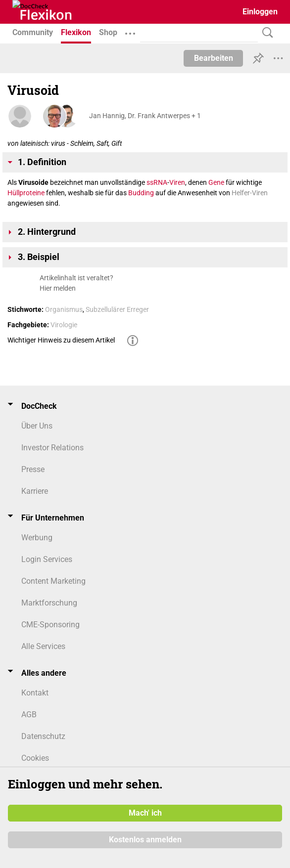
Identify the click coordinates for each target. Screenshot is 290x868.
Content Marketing (53, 581)
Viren (177, 182)
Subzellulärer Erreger (117, 309)
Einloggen (260, 12)
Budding (141, 193)
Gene (216, 182)
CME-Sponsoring (50, 625)
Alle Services (43, 646)
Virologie (64, 325)
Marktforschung (49, 603)
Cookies (35, 758)
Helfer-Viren (250, 193)
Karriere (35, 491)
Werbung (37, 538)
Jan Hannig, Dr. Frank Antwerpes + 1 (145, 116)
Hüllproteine (26, 193)
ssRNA (157, 182)
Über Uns (37, 426)
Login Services (47, 559)
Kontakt (35, 693)
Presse (33, 469)
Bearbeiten (214, 58)
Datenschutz (43, 736)
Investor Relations (52, 448)
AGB (29, 715)
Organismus (64, 309)
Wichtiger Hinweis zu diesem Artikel (61, 340)
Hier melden (58, 288)
